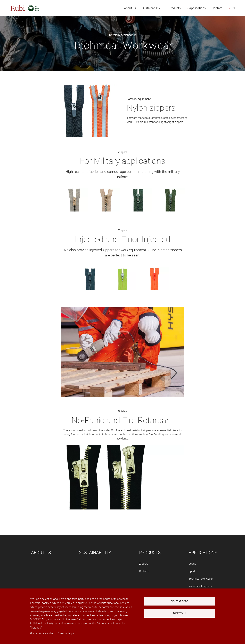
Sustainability (151, 8)
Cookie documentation (42, 633)
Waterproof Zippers (200, 586)
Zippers (144, 564)
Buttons (144, 571)
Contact (217, 8)
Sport (192, 571)
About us (130, 8)
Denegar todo (180, 601)
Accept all (179, 613)
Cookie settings (66, 633)
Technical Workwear (201, 579)
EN (233, 8)
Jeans (192, 564)
